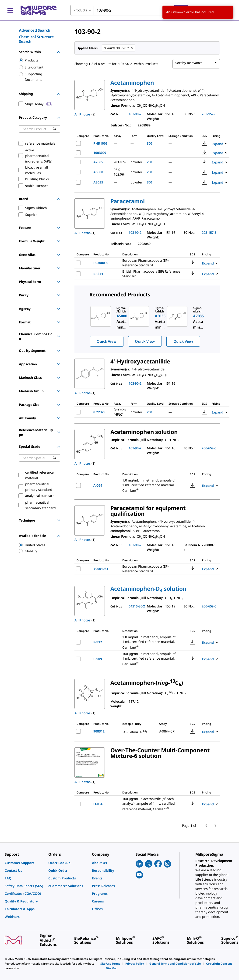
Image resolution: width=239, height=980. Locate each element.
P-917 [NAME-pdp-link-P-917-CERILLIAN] (98, 642)
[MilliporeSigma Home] (39, 10)
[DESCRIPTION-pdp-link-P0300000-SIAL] (152, 263)
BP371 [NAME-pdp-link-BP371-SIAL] (98, 274)
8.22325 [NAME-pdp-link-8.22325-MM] (99, 412)
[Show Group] (59, 228)
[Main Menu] (10, 10)
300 (150, 143)
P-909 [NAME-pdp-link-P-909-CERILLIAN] (98, 659)
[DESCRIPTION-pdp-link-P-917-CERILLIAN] (152, 642)
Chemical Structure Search (36, 39)
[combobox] (129, 10)
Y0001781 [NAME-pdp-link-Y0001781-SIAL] (101, 569)
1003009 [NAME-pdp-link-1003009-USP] (100, 153)
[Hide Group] (59, 52)
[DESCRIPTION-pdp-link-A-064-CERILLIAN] (152, 486)
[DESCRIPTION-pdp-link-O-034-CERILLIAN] (152, 804)
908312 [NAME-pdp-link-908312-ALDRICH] (99, 731)
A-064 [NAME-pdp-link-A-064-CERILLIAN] (98, 485)
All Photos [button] (83, 114)
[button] (132, 83)
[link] (24, 863)
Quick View (106, 341)
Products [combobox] (80, 10)
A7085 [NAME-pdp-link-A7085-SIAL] (98, 162)
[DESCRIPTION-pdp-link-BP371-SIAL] (152, 274)
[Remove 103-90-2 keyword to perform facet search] (132, 48)
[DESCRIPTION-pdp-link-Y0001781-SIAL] (152, 569)
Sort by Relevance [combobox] (189, 63)
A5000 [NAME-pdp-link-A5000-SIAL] (98, 172)
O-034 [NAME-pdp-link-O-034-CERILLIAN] (98, 804)
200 (150, 162)
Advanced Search (35, 30)
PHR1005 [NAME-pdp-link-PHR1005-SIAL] (100, 143)
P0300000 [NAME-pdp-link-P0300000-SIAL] (101, 263)
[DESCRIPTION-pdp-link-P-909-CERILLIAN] (152, 659)
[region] (37, 545)
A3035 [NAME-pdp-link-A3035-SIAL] (98, 182)
